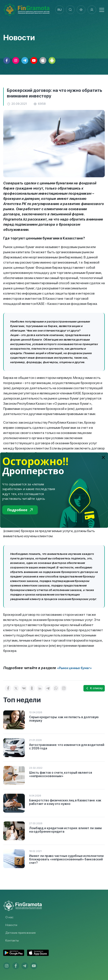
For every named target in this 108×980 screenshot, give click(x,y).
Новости (11, 925)
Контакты (12, 940)
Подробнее (20, 510)
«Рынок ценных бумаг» (74, 668)
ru (60, 10)
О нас (9, 917)
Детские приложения (20, 933)
